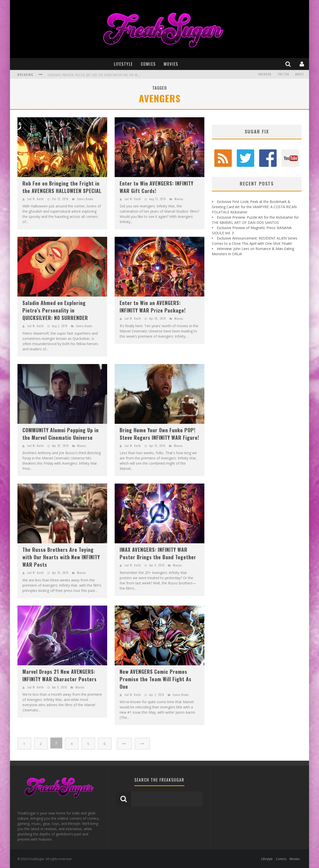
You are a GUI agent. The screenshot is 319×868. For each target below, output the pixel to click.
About (300, 74)
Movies (171, 64)
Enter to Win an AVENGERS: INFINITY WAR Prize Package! (153, 307)
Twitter (283, 74)
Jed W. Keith (36, 199)
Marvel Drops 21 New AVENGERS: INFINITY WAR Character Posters (60, 675)
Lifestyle (123, 64)
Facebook (265, 74)
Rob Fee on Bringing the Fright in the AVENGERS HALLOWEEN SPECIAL (62, 187)
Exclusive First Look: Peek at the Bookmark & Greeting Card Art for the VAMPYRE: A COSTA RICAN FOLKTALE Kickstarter (254, 207)
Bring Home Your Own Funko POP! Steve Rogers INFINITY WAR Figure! (159, 434)
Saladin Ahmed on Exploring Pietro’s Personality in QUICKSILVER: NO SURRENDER (55, 310)
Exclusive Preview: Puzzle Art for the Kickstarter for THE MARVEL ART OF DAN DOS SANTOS (113, 75)
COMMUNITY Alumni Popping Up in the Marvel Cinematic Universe (61, 434)
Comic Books (85, 199)
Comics (148, 64)
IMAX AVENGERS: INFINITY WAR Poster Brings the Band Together (158, 553)
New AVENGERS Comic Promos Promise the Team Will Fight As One (156, 679)
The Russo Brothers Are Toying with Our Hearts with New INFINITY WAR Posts (61, 557)
